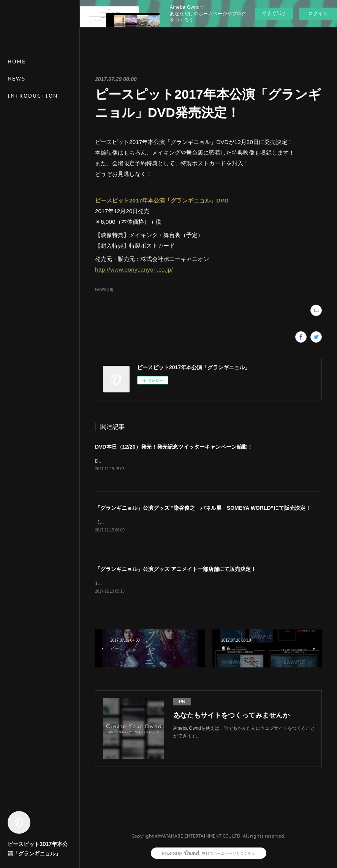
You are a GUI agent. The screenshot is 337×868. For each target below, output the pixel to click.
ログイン (318, 13)
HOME (17, 62)
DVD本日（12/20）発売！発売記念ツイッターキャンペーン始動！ (174, 447)
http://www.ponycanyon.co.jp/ (134, 270)
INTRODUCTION (33, 96)
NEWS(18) (104, 290)
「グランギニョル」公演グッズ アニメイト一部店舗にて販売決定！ (176, 570)
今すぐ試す (274, 13)
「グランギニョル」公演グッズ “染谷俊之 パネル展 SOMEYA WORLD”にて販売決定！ (203, 508)
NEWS (17, 79)
